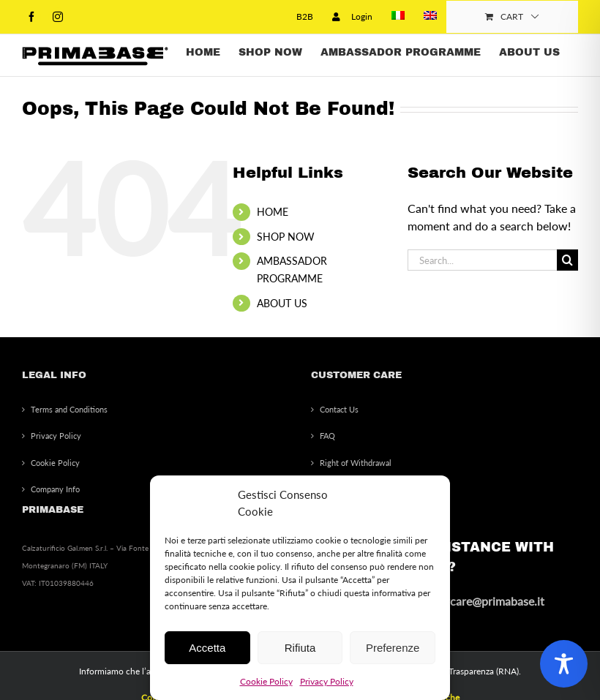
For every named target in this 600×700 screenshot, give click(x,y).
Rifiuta (300, 648)
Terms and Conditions (69, 409)
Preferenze (393, 648)
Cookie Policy (266, 681)
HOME (273, 212)
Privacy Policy (327, 681)
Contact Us (339, 409)
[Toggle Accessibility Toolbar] (564, 664)
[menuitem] (398, 17)
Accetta (207, 648)
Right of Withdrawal (356, 463)
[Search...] (482, 260)
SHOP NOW (286, 237)
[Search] (567, 260)
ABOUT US (282, 303)
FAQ (327, 436)
